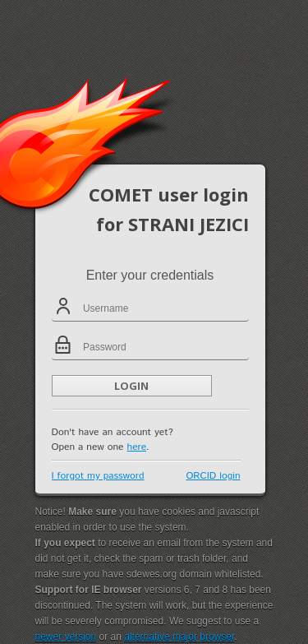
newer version (66, 637)
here (137, 447)
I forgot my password (98, 476)
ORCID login (213, 476)
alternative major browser (179, 637)
